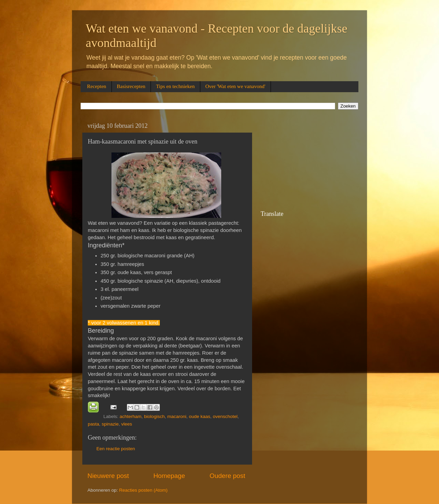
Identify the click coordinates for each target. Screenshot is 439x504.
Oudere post (227, 476)
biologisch (154, 416)
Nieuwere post (108, 476)
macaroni (177, 416)
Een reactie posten (116, 449)
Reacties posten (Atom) (143, 490)
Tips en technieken (175, 86)
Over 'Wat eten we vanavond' (235, 86)
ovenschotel (225, 416)
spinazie (110, 424)
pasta (93, 424)
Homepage (169, 476)
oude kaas (200, 416)
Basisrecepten (131, 86)
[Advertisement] (295, 164)
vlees (127, 424)
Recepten (97, 86)
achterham (131, 416)
